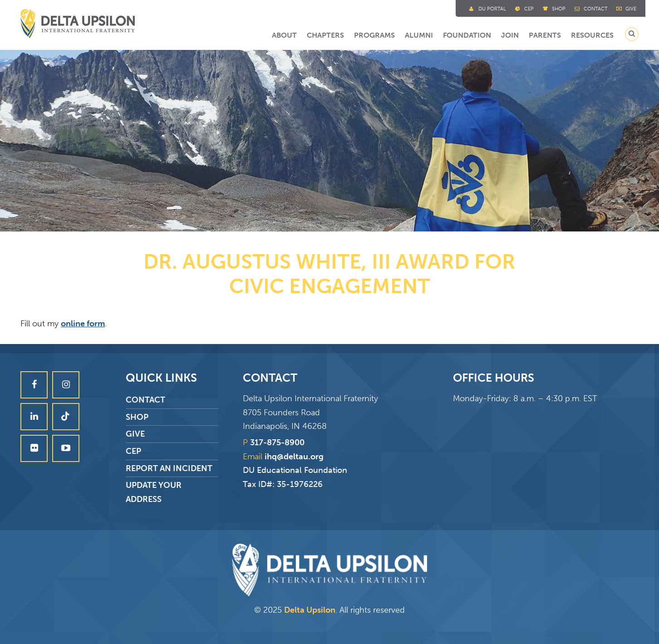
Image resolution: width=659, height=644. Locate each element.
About (284, 35)
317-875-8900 (277, 442)
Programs (374, 35)
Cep (529, 9)
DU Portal (492, 9)
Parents (545, 35)
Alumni (419, 35)
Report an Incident (169, 468)
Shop (559, 9)
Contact (595, 9)
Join (510, 35)
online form (83, 324)
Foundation (467, 35)
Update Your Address (154, 492)
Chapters (325, 35)
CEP (133, 451)
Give (631, 9)
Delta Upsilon (310, 610)
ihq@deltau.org (294, 457)
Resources (592, 35)
